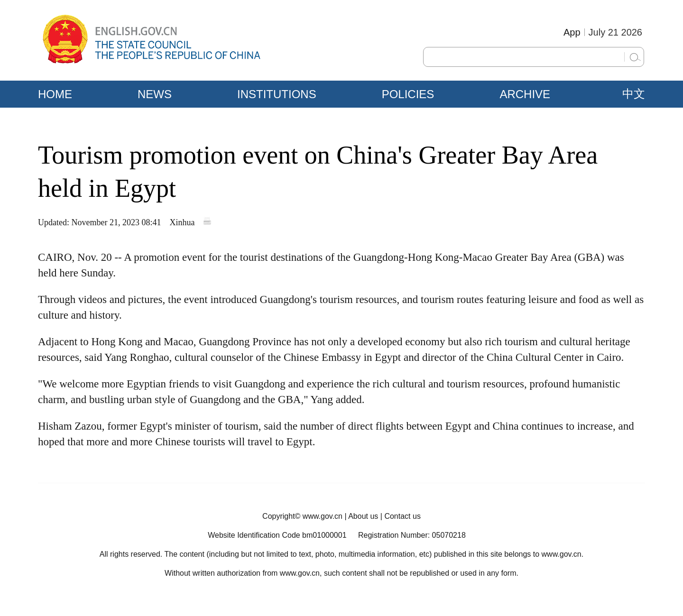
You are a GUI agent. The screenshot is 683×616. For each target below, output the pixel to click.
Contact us (402, 516)
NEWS (155, 94)
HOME (55, 94)
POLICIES (408, 94)
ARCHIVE (525, 94)
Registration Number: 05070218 (412, 535)
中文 (634, 94)
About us (363, 516)
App (572, 32)
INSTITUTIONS (277, 94)
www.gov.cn (323, 516)
